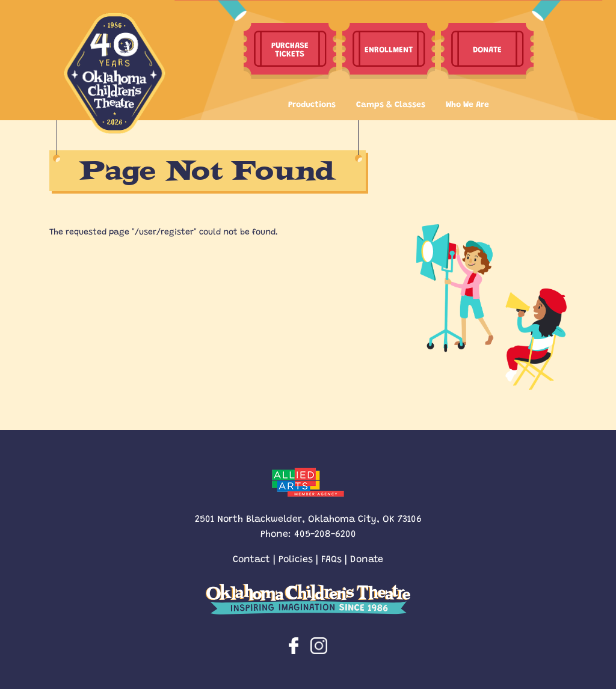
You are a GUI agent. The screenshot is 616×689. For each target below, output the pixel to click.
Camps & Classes (391, 103)
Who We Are (467, 103)
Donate (367, 558)
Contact (251, 558)
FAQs (331, 558)
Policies (296, 558)
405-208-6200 (325, 533)
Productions (312, 103)
